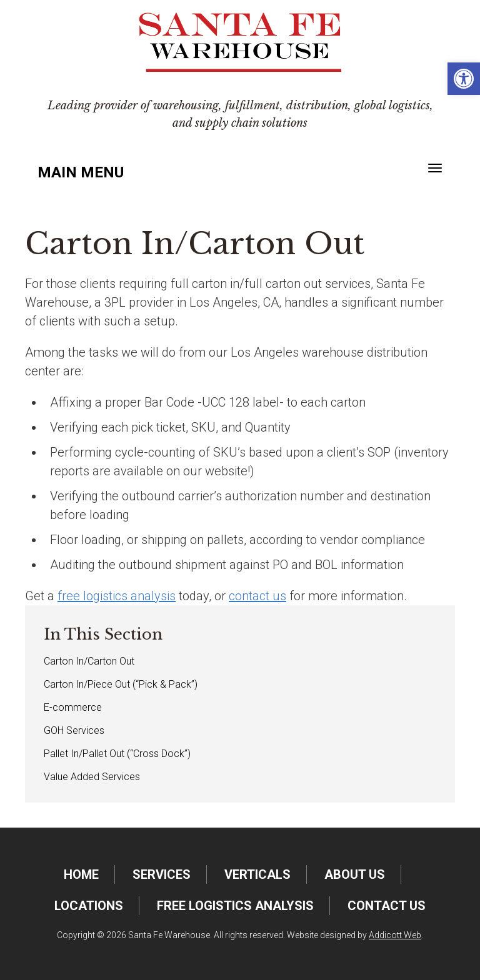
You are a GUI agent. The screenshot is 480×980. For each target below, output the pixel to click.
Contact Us (387, 906)
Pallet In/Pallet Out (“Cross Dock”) (117, 754)
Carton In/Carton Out (89, 661)
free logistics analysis (117, 596)
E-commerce (73, 707)
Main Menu (81, 172)
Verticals (257, 874)
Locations (89, 906)
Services (162, 874)
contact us (257, 596)
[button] (464, 79)
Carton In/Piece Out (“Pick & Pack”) (121, 684)
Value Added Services (92, 777)
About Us (355, 874)
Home (81, 874)
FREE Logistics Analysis (235, 906)
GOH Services (74, 730)
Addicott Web (395, 935)
